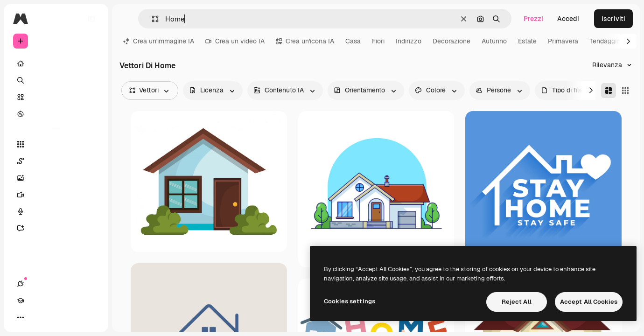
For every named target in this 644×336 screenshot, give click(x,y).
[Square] (625, 91)
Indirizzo (409, 41)
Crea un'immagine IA (159, 41)
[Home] (56, 63)
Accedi (568, 19)
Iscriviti (613, 19)
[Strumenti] (56, 144)
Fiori (378, 41)
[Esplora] (56, 114)
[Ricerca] (56, 80)
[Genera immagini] (56, 178)
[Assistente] (56, 228)
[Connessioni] (21, 317)
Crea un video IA (235, 41)
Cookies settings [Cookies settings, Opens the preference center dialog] (350, 301)
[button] (151, 19)
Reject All (517, 302)
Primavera (563, 41)
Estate (527, 41)
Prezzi (533, 19)
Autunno (494, 41)
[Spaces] (56, 161)
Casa (353, 41)
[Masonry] (609, 91)
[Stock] (56, 97)
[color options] (437, 91)
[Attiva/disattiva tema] (54, 317)
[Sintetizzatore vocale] (56, 211)
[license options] (213, 91)
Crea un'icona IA (305, 41)
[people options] (500, 91)
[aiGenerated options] (285, 91)
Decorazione (451, 41)
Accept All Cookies (589, 302)
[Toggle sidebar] (91, 19)
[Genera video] (56, 195)
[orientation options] (366, 91)
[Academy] (37, 317)
